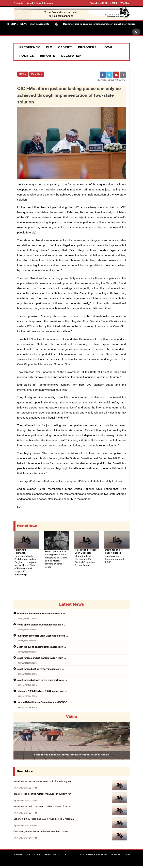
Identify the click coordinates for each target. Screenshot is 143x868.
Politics (27, 56)
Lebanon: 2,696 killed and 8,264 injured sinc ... (42, 688)
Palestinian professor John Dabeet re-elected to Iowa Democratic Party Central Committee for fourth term (86, 557)
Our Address (42, 857)
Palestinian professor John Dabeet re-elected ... (42, 633)
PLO (49, 48)
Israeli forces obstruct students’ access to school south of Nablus (71, 752)
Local (108, 48)
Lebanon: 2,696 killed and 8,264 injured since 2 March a (44, 819)
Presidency (30, 48)
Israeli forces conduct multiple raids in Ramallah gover (44, 779)
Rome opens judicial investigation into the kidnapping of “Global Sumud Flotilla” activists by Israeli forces (56, 559)
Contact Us (22, 857)
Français (18, 3)
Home (23, 74)
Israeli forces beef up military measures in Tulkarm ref (43, 792)
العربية (30, 3)
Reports (48, 56)
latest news (71, 602)
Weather (125, 3)
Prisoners (87, 48)
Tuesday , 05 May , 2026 (104, 3)
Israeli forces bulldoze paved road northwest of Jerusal (44, 806)
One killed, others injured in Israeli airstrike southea (42, 833)
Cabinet (65, 48)
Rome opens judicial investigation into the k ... (41, 622)
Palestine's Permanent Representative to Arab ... (43, 611)
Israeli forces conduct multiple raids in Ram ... (41, 655)
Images (49, 3)
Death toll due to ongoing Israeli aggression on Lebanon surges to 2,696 (117, 553)
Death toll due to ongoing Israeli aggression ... (41, 644)
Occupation (71, 56)
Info (39, 3)
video (72, 714)
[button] (22, 733)
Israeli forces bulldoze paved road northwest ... (42, 677)
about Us (60, 857)
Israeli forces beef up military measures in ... (40, 666)
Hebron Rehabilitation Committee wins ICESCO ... (43, 699)
